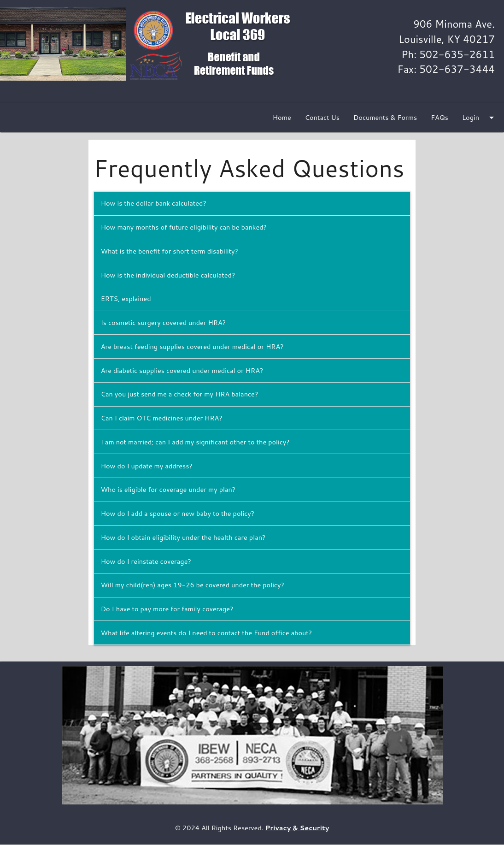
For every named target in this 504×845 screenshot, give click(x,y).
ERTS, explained (126, 298)
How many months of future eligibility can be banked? (184, 227)
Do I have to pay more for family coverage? (167, 609)
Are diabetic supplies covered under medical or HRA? (182, 370)
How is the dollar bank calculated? (154, 203)
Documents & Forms (385, 117)
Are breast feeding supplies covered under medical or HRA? (192, 346)
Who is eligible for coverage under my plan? (168, 489)
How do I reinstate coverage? (146, 561)
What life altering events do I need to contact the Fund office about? (207, 633)
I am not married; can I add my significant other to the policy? (195, 442)
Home (282, 117)
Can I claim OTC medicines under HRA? (162, 418)
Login (480, 118)
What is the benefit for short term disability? (170, 251)
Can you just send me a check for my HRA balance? (180, 394)
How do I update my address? (147, 466)
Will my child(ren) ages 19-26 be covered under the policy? (193, 585)
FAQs (440, 117)
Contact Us (322, 117)
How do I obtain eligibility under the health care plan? (183, 537)
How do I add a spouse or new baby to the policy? (178, 513)
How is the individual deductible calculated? (168, 275)
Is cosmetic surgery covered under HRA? (164, 322)
